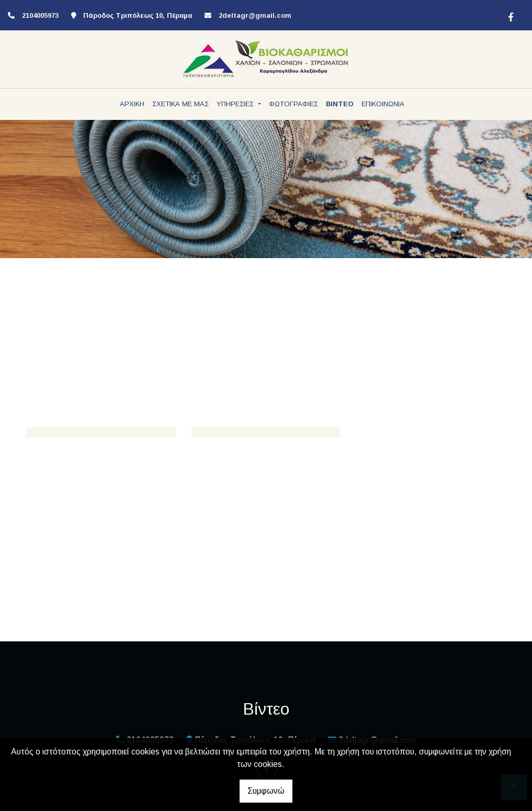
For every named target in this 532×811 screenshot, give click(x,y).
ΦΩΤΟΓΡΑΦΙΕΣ (293, 104)
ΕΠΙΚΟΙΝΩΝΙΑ (383, 104)
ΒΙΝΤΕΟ (340, 104)
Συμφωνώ (266, 791)
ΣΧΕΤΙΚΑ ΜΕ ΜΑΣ (180, 104)
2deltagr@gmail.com (255, 15)
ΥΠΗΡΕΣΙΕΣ (236, 104)
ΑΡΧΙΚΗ (132, 104)
